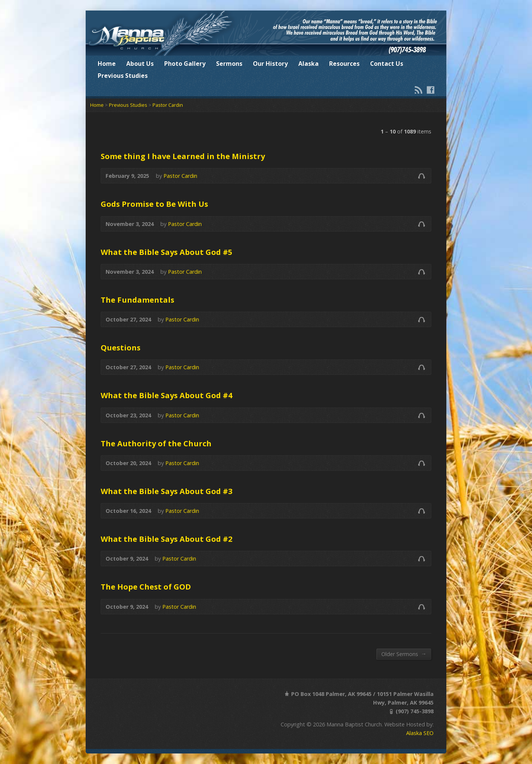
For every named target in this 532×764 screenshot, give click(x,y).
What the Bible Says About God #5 (167, 252)
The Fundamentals (138, 300)
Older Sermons (404, 654)
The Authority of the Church (156, 443)
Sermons (229, 64)
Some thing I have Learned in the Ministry (183, 156)
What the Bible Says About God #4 (167, 395)
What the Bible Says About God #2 (167, 539)
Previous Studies (123, 76)
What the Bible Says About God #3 (167, 491)
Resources (344, 64)
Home (107, 64)
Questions (121, 347)
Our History (270, 64)
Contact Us (387, 64)
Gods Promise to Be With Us (154, 204)
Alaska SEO (420, 733)
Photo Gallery (185, 64)
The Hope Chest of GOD (146, 587)
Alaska (308, 64)
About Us (140, 64)
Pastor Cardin (168, 105)
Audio (421, 176)
